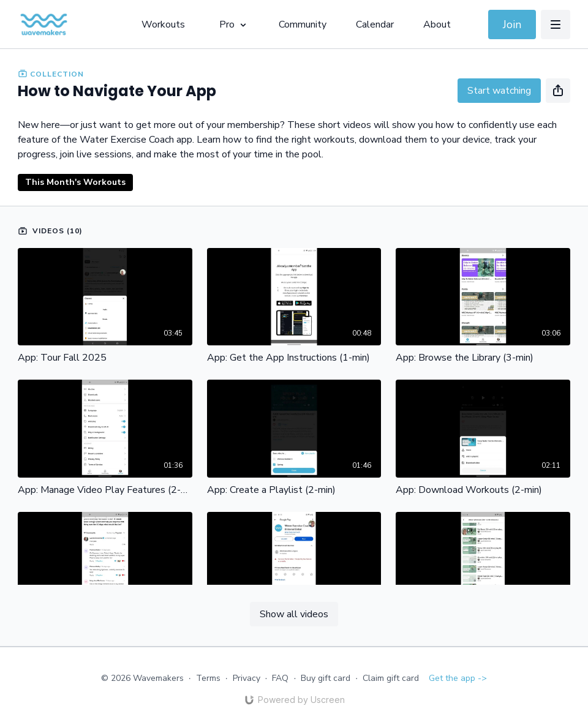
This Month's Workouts (75, 182)
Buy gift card (326, 678)
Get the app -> (458, 678)
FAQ (280, 678)
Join (512, 24)
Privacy (247, 678)
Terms (208, 678)
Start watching (499, 91)
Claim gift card (391, 678)
